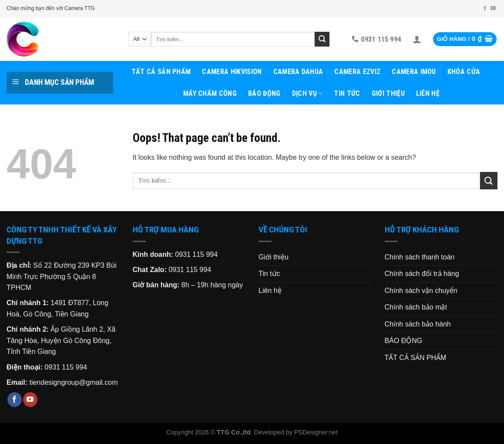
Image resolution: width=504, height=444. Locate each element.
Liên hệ (428, 93)
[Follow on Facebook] (485, 9)
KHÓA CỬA (464, 72)
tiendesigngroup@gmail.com (73, 382)
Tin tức (347, 93)
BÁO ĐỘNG (264, 93)
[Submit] (322, 39)
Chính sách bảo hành (418, 324)
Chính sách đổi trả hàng (422, 274)
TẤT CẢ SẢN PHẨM (161, 72)
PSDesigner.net (316, 432)
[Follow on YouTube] (493, 9)
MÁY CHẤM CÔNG (210, 93)
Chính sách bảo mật (416, 307)
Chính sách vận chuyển (421, 291)
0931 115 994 (66, 367)
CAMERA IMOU (414, 72)
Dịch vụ (307, 94)
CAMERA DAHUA (298, 72)
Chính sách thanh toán (420, 257)
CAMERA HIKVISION (232, 72)
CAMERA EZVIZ (357, 72)
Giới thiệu (388, 93)
